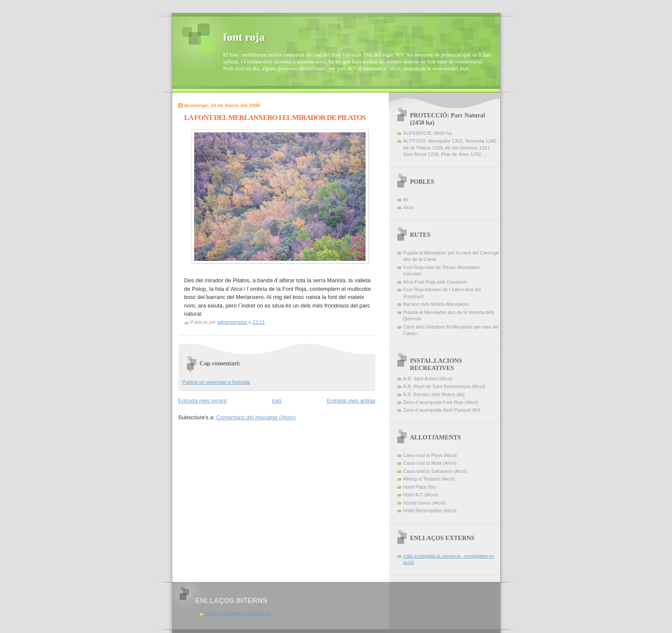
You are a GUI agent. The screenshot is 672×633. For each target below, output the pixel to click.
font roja (244, 37)
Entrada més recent (202, 401)
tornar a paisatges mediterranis (238, 613)
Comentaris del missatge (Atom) (256, 417)
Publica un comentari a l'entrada (216, 382)
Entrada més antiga (351, 401)
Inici (277, 401)
